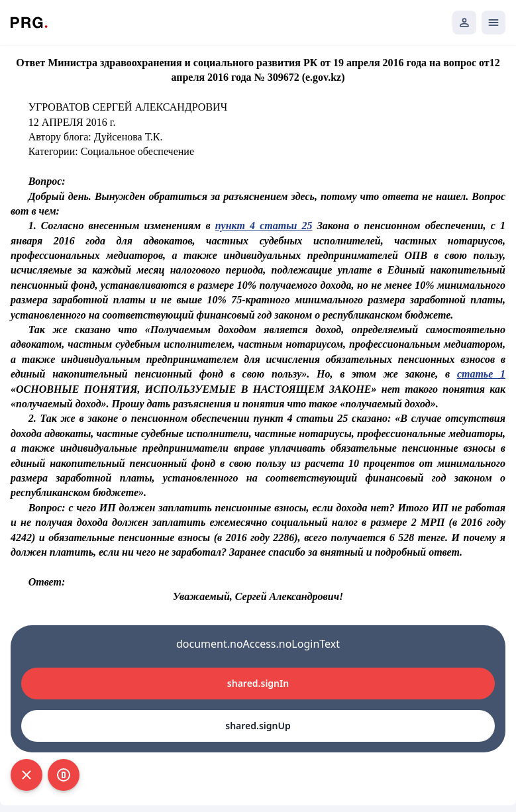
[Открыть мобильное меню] (493, 23)
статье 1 (481, 374)
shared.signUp (258, 726)
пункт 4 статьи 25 (264, 226)
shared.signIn (258, 683)
